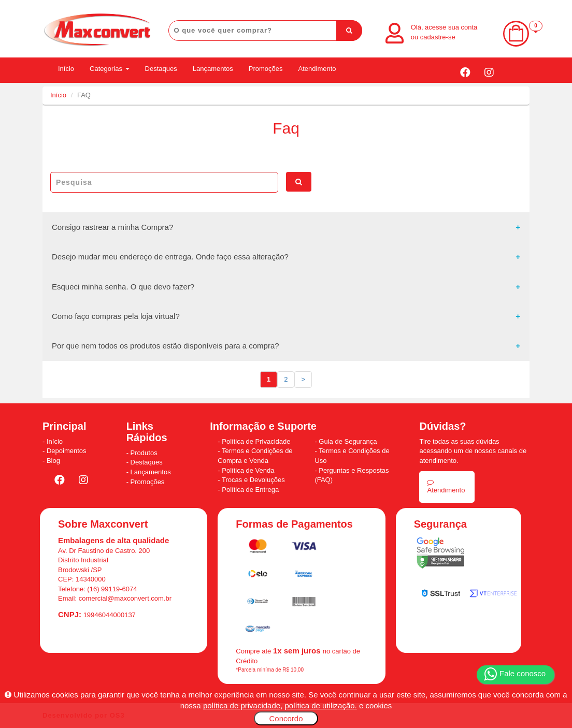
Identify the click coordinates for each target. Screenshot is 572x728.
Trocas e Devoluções (253, 480)
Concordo (286, 718)
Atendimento (317, 69)
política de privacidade (242, 705)
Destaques (161, 69)
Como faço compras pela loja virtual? (116, 316)
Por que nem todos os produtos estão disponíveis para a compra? (166, 346)
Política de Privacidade (256, 441)
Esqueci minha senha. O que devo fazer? (123, 287)
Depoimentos (67, 451)
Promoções (266, 69)
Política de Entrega (250, 490)
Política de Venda (248, 470)
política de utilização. (321, 705)
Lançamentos (213, 69)
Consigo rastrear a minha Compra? (112, 227)
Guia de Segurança (348, 441)
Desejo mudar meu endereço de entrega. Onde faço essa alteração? (170, 257)
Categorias (109, 69)
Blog (53, 461)
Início (66, 69)
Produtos (144, 453)
